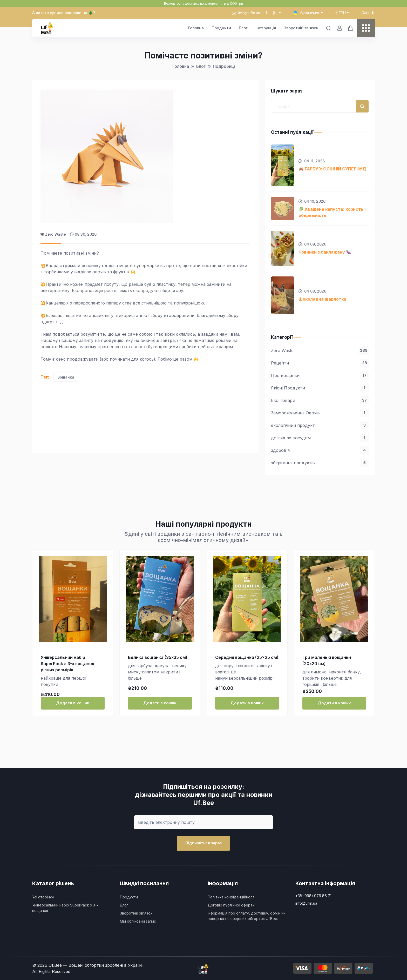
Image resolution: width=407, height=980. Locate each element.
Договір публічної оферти (231, 905)
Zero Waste (320, 350)
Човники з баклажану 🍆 (325, 252)
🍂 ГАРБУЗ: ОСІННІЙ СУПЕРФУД (332, 169)
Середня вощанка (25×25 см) (247, 657)
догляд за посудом (320, 438)
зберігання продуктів (320, 463)
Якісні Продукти (320, 388)
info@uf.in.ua (246, 13)
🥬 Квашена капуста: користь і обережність (332, 212)
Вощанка (66, 377)
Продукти (221, 28)
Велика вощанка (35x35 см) (158, 657)
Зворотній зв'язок (301, 28)
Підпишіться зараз (203, 843)
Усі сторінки (43, 897)
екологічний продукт (320, 425)
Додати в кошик (73, 703)
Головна (196, 28)
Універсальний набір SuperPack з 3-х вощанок (65, 908)
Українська (307, 13)
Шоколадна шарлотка (322, 299)
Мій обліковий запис (138, 921)
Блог (243, 28)
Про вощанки (320, 375)
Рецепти (320, 363)
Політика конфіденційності (232, 897)
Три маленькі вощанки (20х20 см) (327, 660)
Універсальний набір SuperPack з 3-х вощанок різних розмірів (67, 664)
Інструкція (266, 28)
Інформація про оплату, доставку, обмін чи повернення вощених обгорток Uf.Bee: (247, 916)
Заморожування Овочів (320, 413)
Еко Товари (320, 400)
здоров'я (320, 450)
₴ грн (341, 13)
